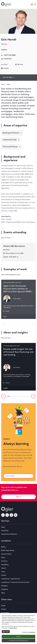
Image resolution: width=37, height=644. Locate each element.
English (6, 632)
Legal (3, 527)
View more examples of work (12, 275)
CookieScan (32, 632)
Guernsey (4, 561)
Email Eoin (7, 59)
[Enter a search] (35, 4)
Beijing (3, 547)
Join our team (18, 476)
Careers (4, 609)
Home (3, 84)
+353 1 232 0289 (8, 55)
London (4, 575)
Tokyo (3, 593)
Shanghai (4, 586)
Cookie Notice (13, 628)
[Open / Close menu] (32, 4)
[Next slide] (33, 396)
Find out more (7, 238)
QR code (19, 64)
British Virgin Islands (8, 551)
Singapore (5, 589)
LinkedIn (5, 68)
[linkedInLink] (11, 515)
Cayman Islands (6, 554)
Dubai (3, 558)
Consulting (5, 531)
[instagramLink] (7, 515)
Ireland (3, 568)
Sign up (18, 497)
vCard (4, 64)
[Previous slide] (4, 396)
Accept (18, 637)
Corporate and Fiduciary (9, 534)
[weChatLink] (16, 515)
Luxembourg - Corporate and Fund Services (15, 582)
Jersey (3, 572)
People (8, 84)
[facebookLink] (3, 515)
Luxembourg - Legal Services (10, 579)
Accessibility (5, 613)
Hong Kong (5, 565)
